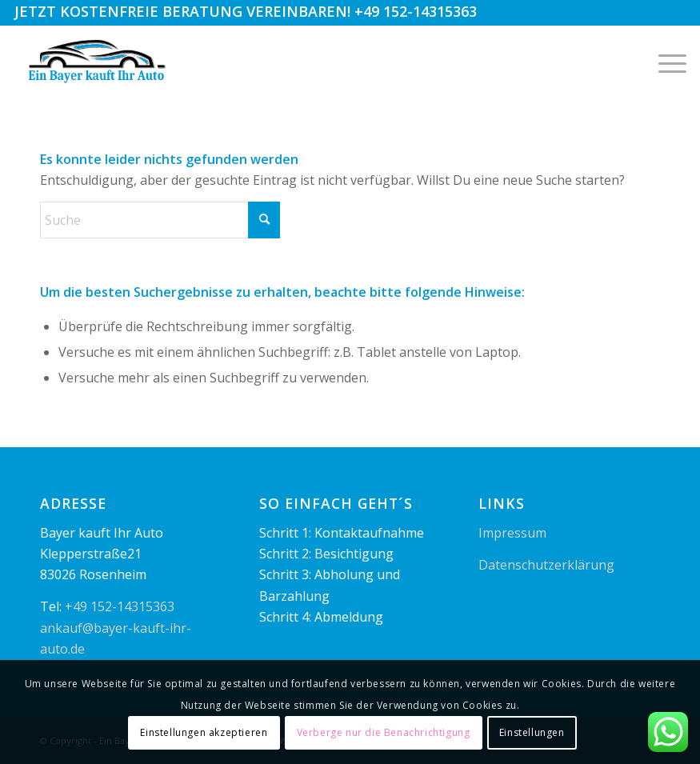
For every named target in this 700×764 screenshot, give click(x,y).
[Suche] (160, 220)
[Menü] (664, 62)
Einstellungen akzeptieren (204, 732)
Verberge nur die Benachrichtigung (384, 732)
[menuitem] (664, 62)
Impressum (512, 533)
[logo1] (98, 62)
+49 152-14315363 (416, 11)
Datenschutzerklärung (546, 565)
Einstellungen (532, 732)
